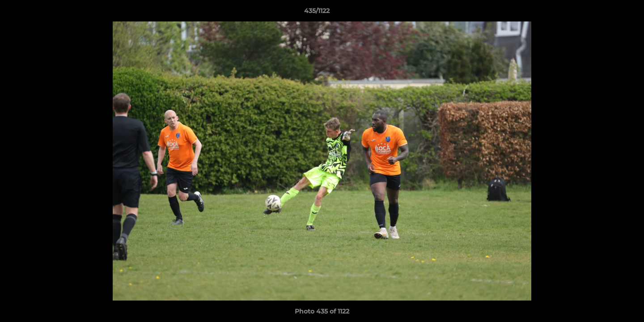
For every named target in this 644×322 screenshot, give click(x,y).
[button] (606, 13)
